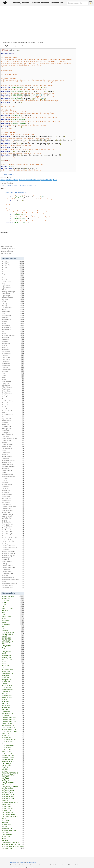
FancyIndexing (13, 389)
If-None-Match (13, 705)
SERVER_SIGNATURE (13, 797)
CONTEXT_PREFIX (13, 674)
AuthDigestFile (13, 504)
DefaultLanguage (13, 393)
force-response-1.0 (13, 690)
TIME (13, 614)
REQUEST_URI (32, 185)
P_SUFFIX (13, 767)
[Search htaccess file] (78, 3)
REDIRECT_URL (13, 737)
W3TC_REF (13, 709)
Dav (13, 417)
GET (13, 626)
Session (13, 345)
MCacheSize (13, 550)
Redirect (13, 280)
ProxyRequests (13, 544)
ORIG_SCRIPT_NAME (13, 813)
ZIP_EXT (13, 827)
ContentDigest (13, 452)
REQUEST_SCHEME (13, 759)
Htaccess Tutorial (6, 247)
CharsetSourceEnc (13, 445)
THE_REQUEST (13, 640)
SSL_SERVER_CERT (13, 789)
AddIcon (13, 413)
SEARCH (13, 699)
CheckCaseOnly (13, 500)
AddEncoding (13, 312)
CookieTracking (13, 522)
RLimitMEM (13, 560)
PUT (13, 644)
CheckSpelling (13, 433)
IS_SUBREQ (13, 715)
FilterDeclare (13, 361)
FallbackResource (13, 387)
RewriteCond (30, 180)
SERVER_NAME (13, 656)
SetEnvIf (13, 321)
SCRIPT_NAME (13, 751)
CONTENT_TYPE (13, 692)
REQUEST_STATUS (13, 809)
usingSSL (13, 769)
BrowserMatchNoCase (13, 460)
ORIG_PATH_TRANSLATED (13, 817)
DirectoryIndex (8, 42)
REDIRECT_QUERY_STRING (13, 773)
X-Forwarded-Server (13, 785)
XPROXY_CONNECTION (13, 729)
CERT (13, 743)
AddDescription (13, 421)
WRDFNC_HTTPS (13, 753)
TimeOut (13, 407)
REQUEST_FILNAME (13, 755)
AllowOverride (13, 363)
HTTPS (13, 604)
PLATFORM (13, 821)
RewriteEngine (38, 180)
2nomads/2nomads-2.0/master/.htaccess (28, 42)
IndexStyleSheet (13, 429)
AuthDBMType (13, 558)
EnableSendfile (13, 528)
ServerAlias (13, 536)
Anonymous (13, 383)
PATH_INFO (13, 701)
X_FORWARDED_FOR (13, 725)
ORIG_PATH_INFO (13, 834)
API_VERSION (13, 779)
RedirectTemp (13, 343)
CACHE (13, 662)
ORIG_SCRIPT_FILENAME (13, 815)
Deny (13, 274)
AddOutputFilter (13, 369)
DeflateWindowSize (13, 587)
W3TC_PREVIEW (13, 686)
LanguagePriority (13, 449)
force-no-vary (13, 624)
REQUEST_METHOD (13, 634)
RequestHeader (13, 319)
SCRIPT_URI (13, 781)
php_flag (13, 306)
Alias (13, 373)
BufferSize (13, 576)
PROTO (13, 654)
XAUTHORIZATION (13, 713)
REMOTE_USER (13, 682)
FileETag (13, 304)
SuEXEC (13, 581)
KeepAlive (13, 395)
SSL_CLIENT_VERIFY (13, 791)
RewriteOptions (13, 353)
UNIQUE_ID (13, 832)
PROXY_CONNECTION (13, 727)
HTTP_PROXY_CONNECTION (13, 787)
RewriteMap (13, 468)
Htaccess (22, 863)
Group (13, 377)
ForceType (13, 367)
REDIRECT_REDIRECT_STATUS (13, 844)
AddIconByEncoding (13, 464)
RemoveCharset (13, 462)
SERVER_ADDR (13, 638)
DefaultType (13, 458)
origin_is (13, 771)
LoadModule (13, 437)
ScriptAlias (13, 482)
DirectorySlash (13, 391)
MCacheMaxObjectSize (13, 546)
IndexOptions (13, 385)
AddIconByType (13, 447)
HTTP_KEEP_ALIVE (13, 741)
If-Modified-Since (13, 698)
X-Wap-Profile (13, 672)
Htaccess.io (14, 863)
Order (13, 278)
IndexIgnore (13, 337)
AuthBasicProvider (13, 411)
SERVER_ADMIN (13, 696)
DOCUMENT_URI (12, 848)
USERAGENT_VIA (13, 723)
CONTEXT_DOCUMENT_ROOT (13, 842)
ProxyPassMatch (13, 508)
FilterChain (13, 355)
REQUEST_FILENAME (19, 185)
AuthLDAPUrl (13, 490)
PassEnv (13, 480)
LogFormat (13, 488)
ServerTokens (13, 325)
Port (13, 331)
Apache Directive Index (8, 249)
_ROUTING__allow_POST (13, 721)
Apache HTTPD (31, 863)
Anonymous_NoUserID (13, 554)
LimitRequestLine (13, 572)
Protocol (13, 399)
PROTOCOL (13, 838)
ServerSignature (13, 351)
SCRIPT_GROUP (13, 805)
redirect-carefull (13, 765)
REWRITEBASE (13, 678)
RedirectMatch (13, 329)
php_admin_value (13, 419)
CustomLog (13, 486)
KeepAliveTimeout (13, 585)
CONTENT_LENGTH (13, 761)
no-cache (13, 650)
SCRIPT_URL (13, 733)
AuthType (13, 347)
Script (52, 180)
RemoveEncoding (13, 494)
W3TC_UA (13, 703)
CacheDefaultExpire (13, 574)
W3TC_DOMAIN (13, 763)
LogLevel (13, 520)
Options (16, 180)
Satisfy (13, 323)
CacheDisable (13, 496)
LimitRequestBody (13, 401)
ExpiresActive (13, 286)
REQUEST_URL (13, 735)
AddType (13, 290)
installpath (13, 823)
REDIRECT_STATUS (13, 630)
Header (11, 180)
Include (13, 310)
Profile (13, 664)
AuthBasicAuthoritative (13, 476)
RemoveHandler (13, 381)
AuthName (13, 341)
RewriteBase (22, 180)
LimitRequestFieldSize (13, 568)
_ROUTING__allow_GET (13, 719)
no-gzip (13, 618)
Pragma (13, 648)
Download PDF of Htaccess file (15, 192)
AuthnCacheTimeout (13, 578)
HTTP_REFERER (13, 646)
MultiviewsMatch (13, 516)
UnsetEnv (13, 472)
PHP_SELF (13, 801)
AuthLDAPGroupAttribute (13, 583)
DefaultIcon (13, 431)
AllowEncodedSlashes (13, 530)
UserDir (13, 450)
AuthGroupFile (13, 365)
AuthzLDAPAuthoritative (13, 506)
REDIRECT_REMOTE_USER (13, 803)
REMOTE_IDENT (13, 811)
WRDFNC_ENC (13, 749)
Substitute (13, 454)
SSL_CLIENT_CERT (13, 793)
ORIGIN (13, 622)
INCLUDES (13, 610)
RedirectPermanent (13, 415)
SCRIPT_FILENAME (13, 608)
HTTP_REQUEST (13, 747)
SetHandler (13, 371)
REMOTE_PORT (13, 825)
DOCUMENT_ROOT (13, 642)
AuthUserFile (13, 349)
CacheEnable (13, 570)
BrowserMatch (13, 327)
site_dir (13, 819)
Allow (13, 272)
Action (13, 375)
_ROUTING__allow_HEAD (13, 717)
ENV (13, 606)
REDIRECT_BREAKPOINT (13, 831)
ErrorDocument (13, 282)
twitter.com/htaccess (8, 253)
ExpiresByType (13, 296)
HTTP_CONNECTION (13, 745)
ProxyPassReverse (13, 514)
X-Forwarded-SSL (13, 829)
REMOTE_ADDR (13, 658)
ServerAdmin (13, 502)
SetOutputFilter (13, 316)
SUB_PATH (13, 840)
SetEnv (13, 333)
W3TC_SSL (13, 694)
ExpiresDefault (13, 288)
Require (13, 302)
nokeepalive (13, 676)
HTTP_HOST (13, 600)
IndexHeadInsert (13, 456)
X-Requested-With (13, 660)
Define (13, 379)
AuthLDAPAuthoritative (13, 552)
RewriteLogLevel (13, 484)
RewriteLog (13, 492)
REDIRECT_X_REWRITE (13, 757)
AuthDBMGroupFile (13, 534)
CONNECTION (13, 711)
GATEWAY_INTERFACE (13, 775)
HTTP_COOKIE (13, 652)
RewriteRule (46, 180)
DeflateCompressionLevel (13, 439)
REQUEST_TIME (13, 807)
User (55, 180)
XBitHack (13, 443)
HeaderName (13, 409)
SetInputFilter (13, 512)
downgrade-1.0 (13, 680)
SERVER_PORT (13, 620)
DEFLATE (13, 602)
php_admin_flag (13, 498)
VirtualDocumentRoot (13, 335)
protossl (13, 636)
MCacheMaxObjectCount (13, 548)
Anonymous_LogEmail (13, 556)
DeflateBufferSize (13, 562)
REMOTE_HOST (13, 707)
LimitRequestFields (13, 566)
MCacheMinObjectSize (13, 542)
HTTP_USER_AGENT (13, 632)
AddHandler (13, 339)
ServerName (13, 423)
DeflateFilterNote (13, 470)
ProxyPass (13, 478)
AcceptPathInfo (13, 397)
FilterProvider (13, 357)
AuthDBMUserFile (13, 532)
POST (13, 628)
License (12, 174)
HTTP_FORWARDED (13, 783)
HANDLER (13, 684)
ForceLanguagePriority (13, 466)
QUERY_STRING (6, 185)
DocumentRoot (13, 427)
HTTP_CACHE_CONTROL (13, 739)
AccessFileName (13, 526)
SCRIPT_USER (13, 836)
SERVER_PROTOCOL (13, 799)
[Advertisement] (47, 23)
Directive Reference (7, 251)
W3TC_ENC (13, 666)
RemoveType (13, 405)
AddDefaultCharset (13, 298)
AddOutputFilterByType (13, 292)
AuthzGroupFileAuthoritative (13, 538)
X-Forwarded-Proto (13, 670)
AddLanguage (13, 425)
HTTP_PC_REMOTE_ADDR (13, 731)
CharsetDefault (13, 441)
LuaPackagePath (13, 518)
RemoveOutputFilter (13, 510)
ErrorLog (13, 564)
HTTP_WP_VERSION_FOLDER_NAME (13, 847)
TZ (13, 668)
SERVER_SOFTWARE (13, 795)
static (13, 612)
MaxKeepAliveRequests (13, 540)
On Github (5, 174)
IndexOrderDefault (13, 435)
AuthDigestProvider (13, 474)
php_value (13, 300)
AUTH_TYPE (13, 777)
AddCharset (13, 317)
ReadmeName (13, 403)
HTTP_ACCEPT (13, 688)
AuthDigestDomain (13, 524)
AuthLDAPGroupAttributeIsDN (13, 580)
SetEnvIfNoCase (13, 308)
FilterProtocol (13, 359)
